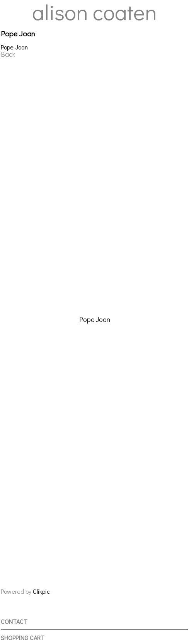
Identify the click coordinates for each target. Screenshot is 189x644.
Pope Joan (95, 319)
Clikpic (41, 591)
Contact (14, 621)
